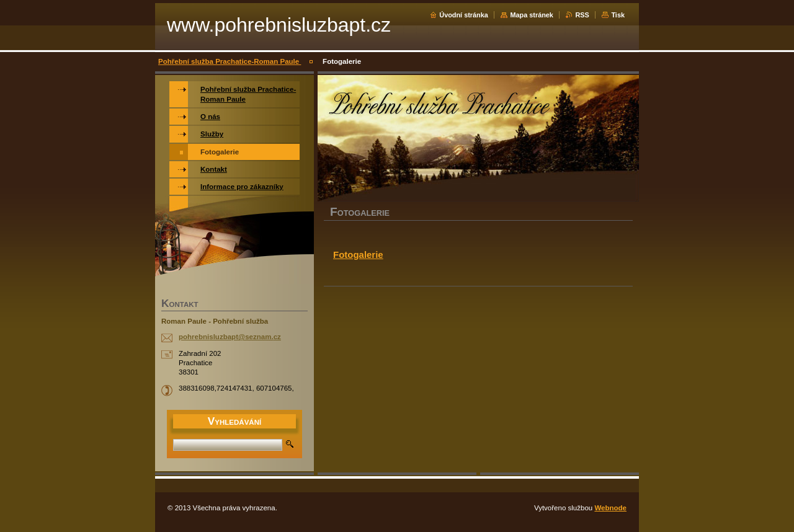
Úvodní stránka (464, 15)
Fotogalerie (358, 255)
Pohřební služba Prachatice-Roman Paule (230, 61)
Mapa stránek (532, 15)
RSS (582, 15)
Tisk (618, 15)
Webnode (610, 508)
